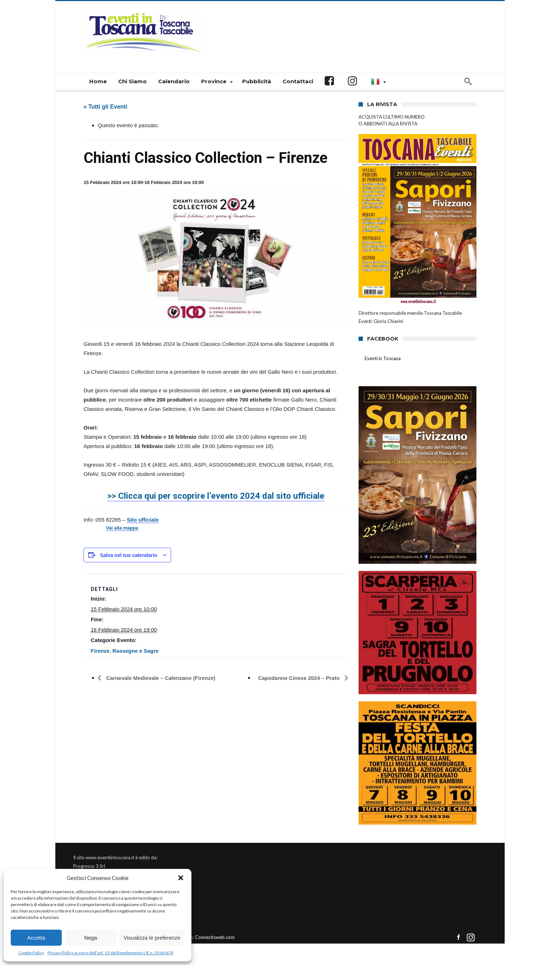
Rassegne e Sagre (136, 651)
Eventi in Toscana (383, 358)
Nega (91, 938)
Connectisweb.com (215, 937)
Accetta (36, 938)
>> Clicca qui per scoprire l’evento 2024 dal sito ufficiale (216, 496)
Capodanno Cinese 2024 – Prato (299, 678)
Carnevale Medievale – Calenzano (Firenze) (160, 678)
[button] (181, 878)
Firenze (100, 651)
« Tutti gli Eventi (105, 107)
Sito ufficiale (143, 520)
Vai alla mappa (122, 528)
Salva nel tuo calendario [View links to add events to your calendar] (129, 555)
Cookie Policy (31, 953)
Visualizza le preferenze (152, 938)
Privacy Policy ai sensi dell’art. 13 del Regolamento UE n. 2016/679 (110, 953)
